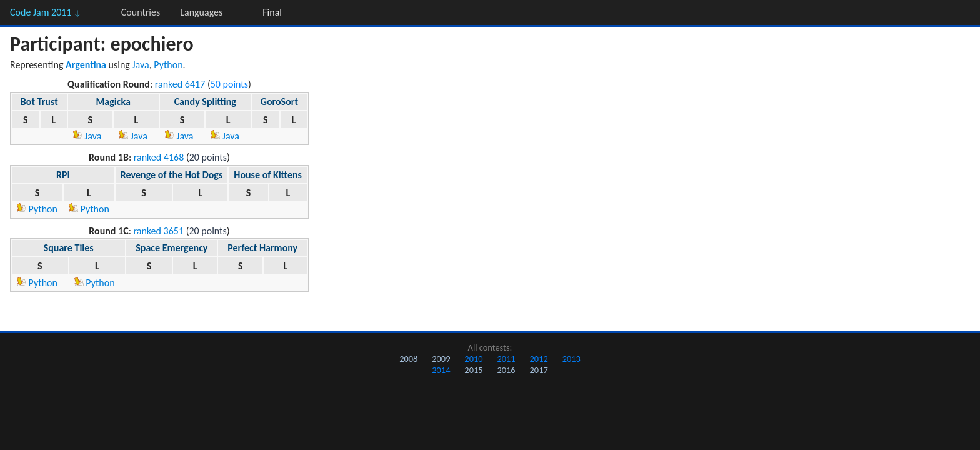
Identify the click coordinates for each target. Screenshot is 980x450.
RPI (63, 175)
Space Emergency (172, 248)
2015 (473, 370)
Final (272, 12)
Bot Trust (39, 102)
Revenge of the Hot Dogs (172, 175)
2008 (408, 359)
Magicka (113, 102)
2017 (539, 370)
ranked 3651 (159, 231)
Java (141, 65)
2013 (572, 359)
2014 (441, 370)
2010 (473, 359)
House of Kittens (268, 175)
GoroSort (279, 102)
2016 (506, 370)
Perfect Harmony (262, 248)
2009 (441, 359)
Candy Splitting (205, 102)
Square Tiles (69, 248)
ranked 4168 (159, 157)
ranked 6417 (180, 84)
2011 (506, 359)
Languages (201, 12)
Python (168, 65)
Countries (141, 12)
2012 (539, 359)
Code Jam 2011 (46, 12)
